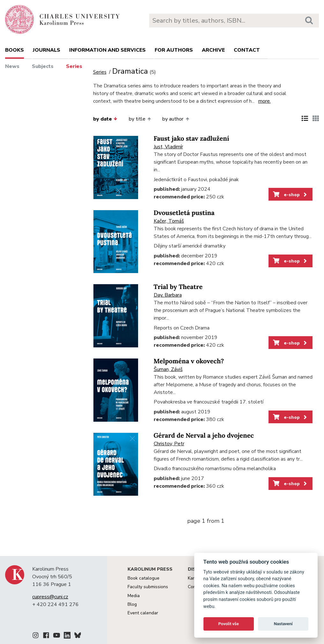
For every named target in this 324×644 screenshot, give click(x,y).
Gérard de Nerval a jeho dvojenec (204, 436)
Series (74, 66)
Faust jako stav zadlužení (191, 139)
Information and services (107, 50)
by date (105, 119)
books (15, 50)
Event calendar (143, 613)
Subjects (43, 66)
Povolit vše (229, 624)
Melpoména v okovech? (189, 361)
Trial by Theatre (178, 287)
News (12, 66)
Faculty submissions (148, 587)
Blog (132, 604)
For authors (174, 50)
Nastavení (283, 624)
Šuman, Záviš (168, 369)
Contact (247, 50)
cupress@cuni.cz (50, 597)
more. (265, 101)
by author (176, 119)
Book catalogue (144, 578)
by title (140, 119)
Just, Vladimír (168, 147)
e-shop (290, 195)
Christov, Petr (169, 444)
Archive (213, 50)
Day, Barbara (168, 295)
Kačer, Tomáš (169, 221)
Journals (47, 50)
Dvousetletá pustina (184, 213)
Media (134, 596)
